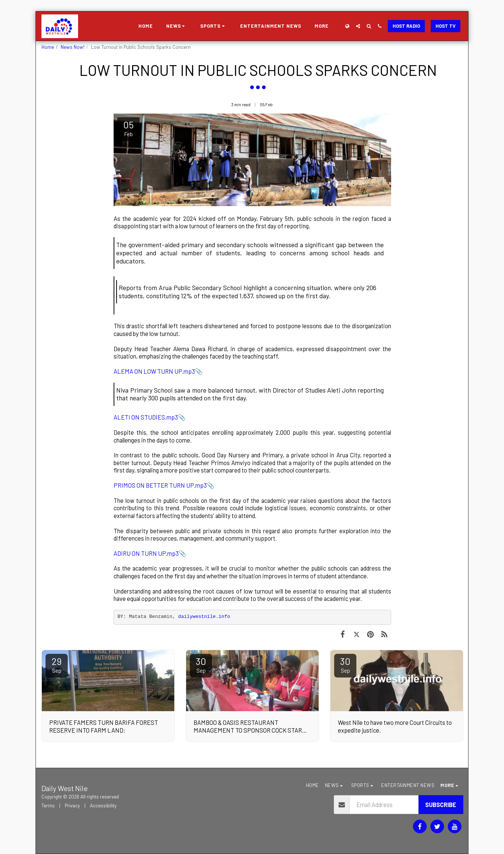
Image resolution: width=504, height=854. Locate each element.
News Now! (73, 47)
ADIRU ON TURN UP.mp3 (146, 553)
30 (201, 665)
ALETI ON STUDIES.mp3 (146, 417)
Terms (48, 806)
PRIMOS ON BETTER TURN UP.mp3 (160, 485)
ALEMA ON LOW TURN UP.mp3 (154, 371)
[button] (177, 26)
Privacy (72, 806)
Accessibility (103, 806)
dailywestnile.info (204, 617)
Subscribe (441, 804)
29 (57, 665)
